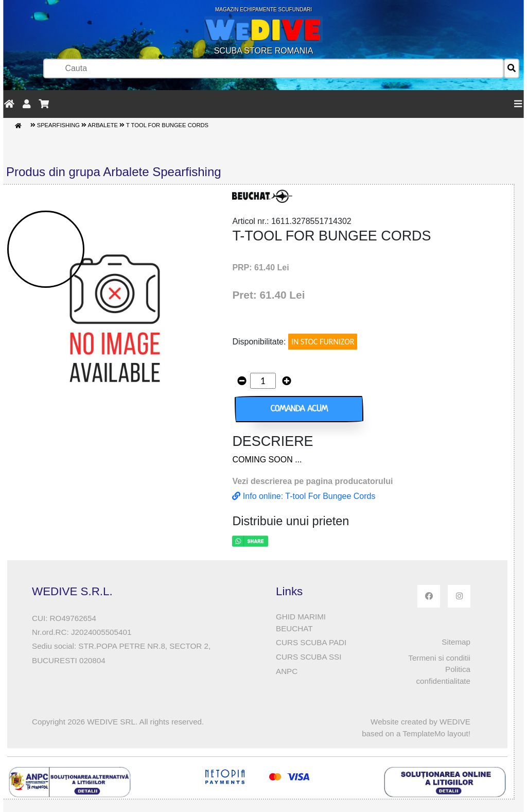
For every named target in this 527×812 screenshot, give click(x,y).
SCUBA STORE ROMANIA (263, 31)
